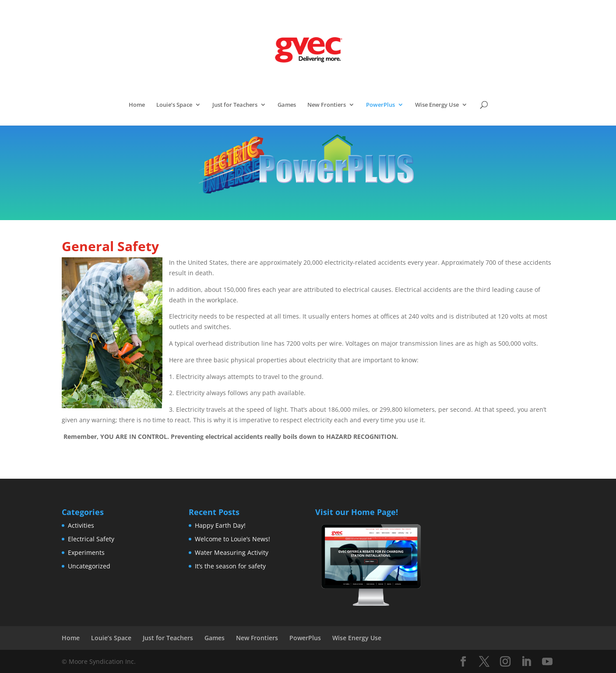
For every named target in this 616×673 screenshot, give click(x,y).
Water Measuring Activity (232, 552)
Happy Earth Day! (220, 525)
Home (137, 105)
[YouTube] (547, 662)
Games (287, 105)
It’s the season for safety (230, 566)
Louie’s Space (174, 105)
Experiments (86, 552)
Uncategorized (89, 566)
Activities (81, 525)
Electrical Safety (91, 539)
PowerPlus (380, 105)
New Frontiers (327, 105)
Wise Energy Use (437, 105)
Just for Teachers (235, 105)
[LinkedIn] (526, 662)
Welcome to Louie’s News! (232, 539)
